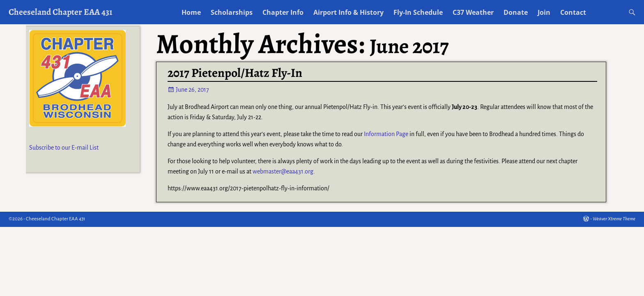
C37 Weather (473, 12)
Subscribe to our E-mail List (64, 148)
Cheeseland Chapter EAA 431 (61, 12)
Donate (516, 12)
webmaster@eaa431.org (283, 171)
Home (191, 12)
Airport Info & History (348, 12)
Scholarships (232, 12)
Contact (573, 12)
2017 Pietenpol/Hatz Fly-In (235, 73)
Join (544, 12)
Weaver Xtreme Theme (614, 219)
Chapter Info (283, 12)
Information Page (386, 134)
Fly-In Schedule (418, 12)
